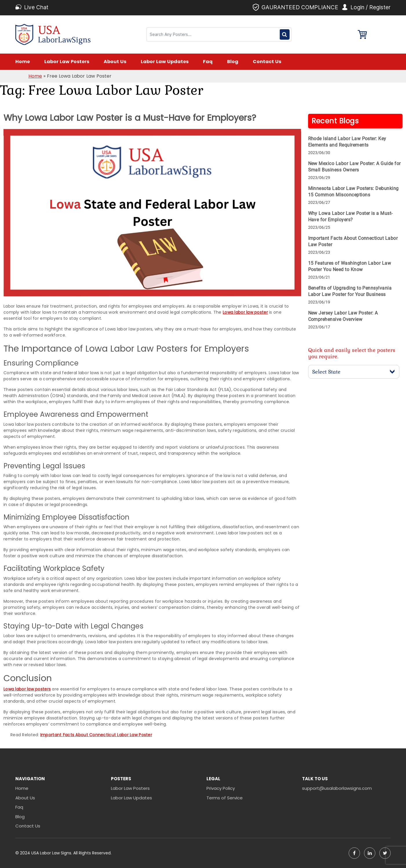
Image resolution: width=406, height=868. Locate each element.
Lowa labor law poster (245, 312)
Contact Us (267, 62)
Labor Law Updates (165, 62)
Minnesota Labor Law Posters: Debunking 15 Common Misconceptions (353, 192)
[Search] (214, 34)
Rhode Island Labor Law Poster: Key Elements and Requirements (347, 142)
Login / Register (371, 7)
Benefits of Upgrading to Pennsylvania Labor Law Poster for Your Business (350, 291)
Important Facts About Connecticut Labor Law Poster (96, 735)
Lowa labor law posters (27, 689)
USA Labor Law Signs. (52, 853)
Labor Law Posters (67, 62)
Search (285, 34)
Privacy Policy (221, 788)
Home (23, 62)
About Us (115, 62)
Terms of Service (225, 798)
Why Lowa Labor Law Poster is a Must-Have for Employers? (350, 216)
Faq (208, 62)
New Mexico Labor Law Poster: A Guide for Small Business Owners (354, 167)
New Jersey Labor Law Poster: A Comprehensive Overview (343, 316)
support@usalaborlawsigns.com (337, 788)
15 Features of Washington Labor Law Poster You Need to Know (350, 266)
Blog (233, 62)
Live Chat (36, 7)
